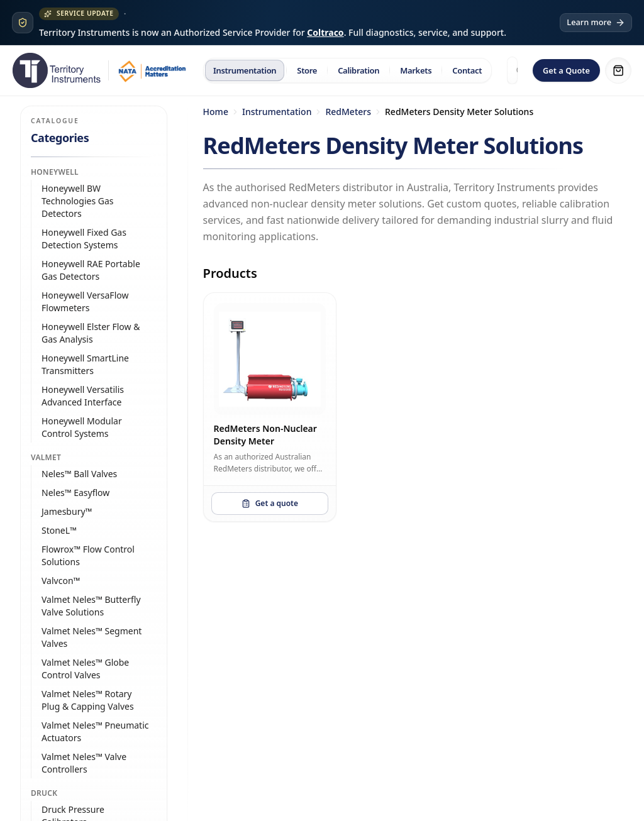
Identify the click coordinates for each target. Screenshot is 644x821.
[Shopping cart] (618, 70)
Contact (467, 70)
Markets (416, 70)
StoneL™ (59, 530)
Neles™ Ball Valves (79, 474)
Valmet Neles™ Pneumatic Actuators (95, 731)
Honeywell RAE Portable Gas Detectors (91, 270)
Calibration (358, 70)
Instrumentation (245, 70)
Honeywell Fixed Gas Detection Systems (84, 239)
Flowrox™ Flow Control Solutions (88, 555)
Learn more (596, 22)
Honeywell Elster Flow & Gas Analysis (91, 333)
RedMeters (348, 112)
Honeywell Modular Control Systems (82, 427)
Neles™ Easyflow (75, 493)
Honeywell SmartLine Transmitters (85, 364)
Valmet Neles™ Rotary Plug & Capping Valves (88, 700)
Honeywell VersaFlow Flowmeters (85, 301)
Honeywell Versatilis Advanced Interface (83, 396)
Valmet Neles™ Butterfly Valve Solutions (91, 606)
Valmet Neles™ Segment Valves (92, 637)
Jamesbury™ (67, 511)
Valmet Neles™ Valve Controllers (84, 763)
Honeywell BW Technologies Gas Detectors (78, 201)
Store (307, 70)
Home (216, 112)
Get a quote (270, 503)
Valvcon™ (61, 581)
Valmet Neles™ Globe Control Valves (85, 669)
